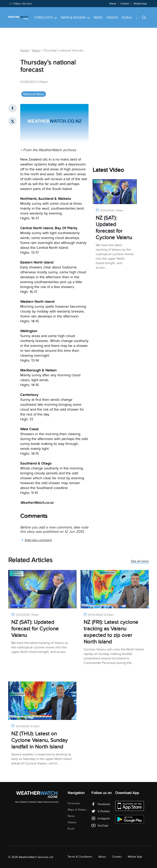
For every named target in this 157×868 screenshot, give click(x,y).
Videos (112, 18)
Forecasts (46, 18)
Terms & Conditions (80, 857)
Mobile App (140, 4)
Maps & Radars (75, 18)
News (98, 18)
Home (25, 50)
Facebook (101, 804)
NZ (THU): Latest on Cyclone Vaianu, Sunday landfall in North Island (39, 740)
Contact (125, 4)
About (113, 4)
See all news (140, 561)
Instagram (101, 818)
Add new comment (37, 540)
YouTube (100, 826)
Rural (127, 18)
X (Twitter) (101, 811)
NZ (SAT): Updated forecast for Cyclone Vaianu (114, 228)
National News (34, 94)
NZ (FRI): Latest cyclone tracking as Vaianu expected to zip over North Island (111, 632)
